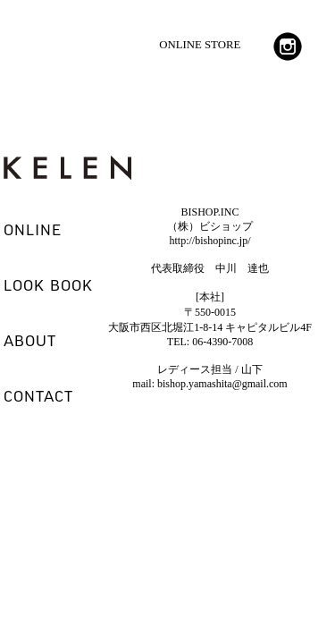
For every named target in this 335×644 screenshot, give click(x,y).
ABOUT (30, 342)
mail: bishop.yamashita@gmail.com (209, 384)
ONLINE (33, 231)
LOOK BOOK (48, 286)
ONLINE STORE (200, 45)
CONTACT (38, 397)
